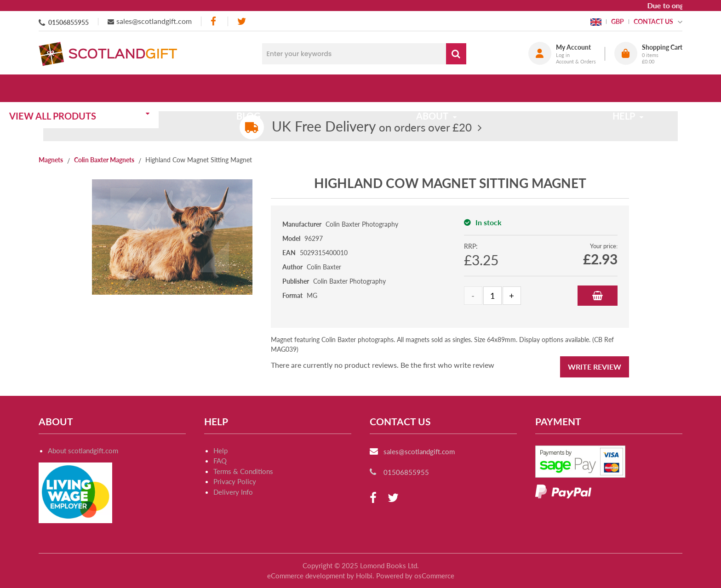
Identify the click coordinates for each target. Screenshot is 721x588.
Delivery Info (233, 492)
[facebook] (214, 21)
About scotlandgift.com (83, 451)
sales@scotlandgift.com (154, 21)
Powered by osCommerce (415, 576)
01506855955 (69, 22)
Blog (274, 88)
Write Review (595, 367)
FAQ (220, 461)
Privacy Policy (235, 481)
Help (220, 451)
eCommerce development (306, 576)
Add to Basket (598, 296)
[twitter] (242, 21)
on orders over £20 (372, 127)
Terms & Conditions (243, 471)
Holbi (364, 576)
